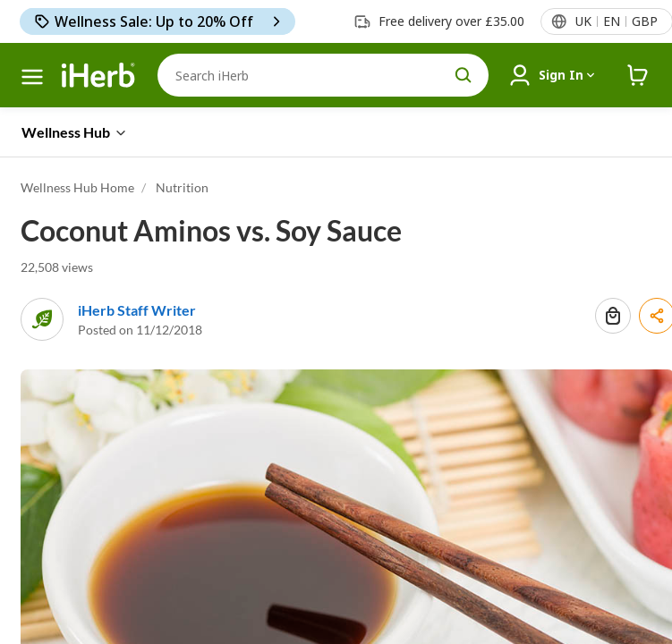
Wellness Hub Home (77, 187)
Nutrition (182, 187)
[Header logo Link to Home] (98, 76)
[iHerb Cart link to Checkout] (638, 76)
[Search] (323, 75)
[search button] (464, 75)
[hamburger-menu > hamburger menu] (32, 77)
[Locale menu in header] (616, 21)
